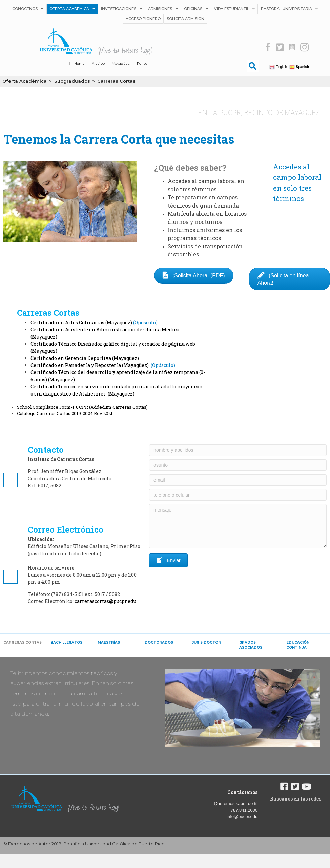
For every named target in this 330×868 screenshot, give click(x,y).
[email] (238, 480)
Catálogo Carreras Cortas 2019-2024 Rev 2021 (65, 413)
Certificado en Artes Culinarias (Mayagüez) (81, 322)
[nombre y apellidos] (238, 450)
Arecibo (98, 64)
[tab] (24, 645)
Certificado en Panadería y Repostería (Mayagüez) (90, 365)
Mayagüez (121, 64)
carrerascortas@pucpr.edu (105, 601)
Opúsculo (145, 322)
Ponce (142, 64)
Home (79, 64)
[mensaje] (238, 526)
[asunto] (238, 465)
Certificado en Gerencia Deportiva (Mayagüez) (85, 358)
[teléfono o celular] (238, 495)
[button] (268, 47)
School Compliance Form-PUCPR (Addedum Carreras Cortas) (82, 407)
